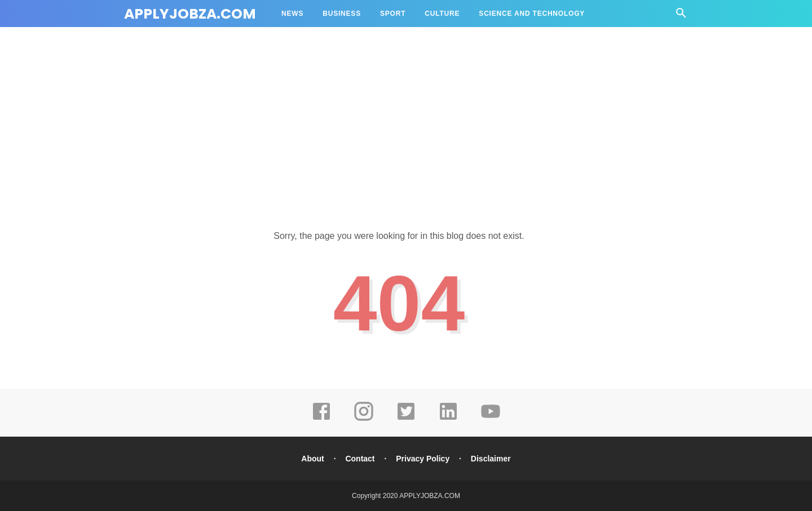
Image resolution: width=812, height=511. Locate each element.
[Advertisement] (406, 118)
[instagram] (364, 419)
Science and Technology (532, 14)
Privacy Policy (423, 459)
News (292, 14)
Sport (393, 14)
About (312, 459)
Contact (360, 459)
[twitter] (406, 419)
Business (342, 14)
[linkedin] (448, 419)
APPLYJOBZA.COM (190, 14)
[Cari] (681, 16)
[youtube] (491, 419)
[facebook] (321, 419)
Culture (442, 14)
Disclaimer (491, 459)
